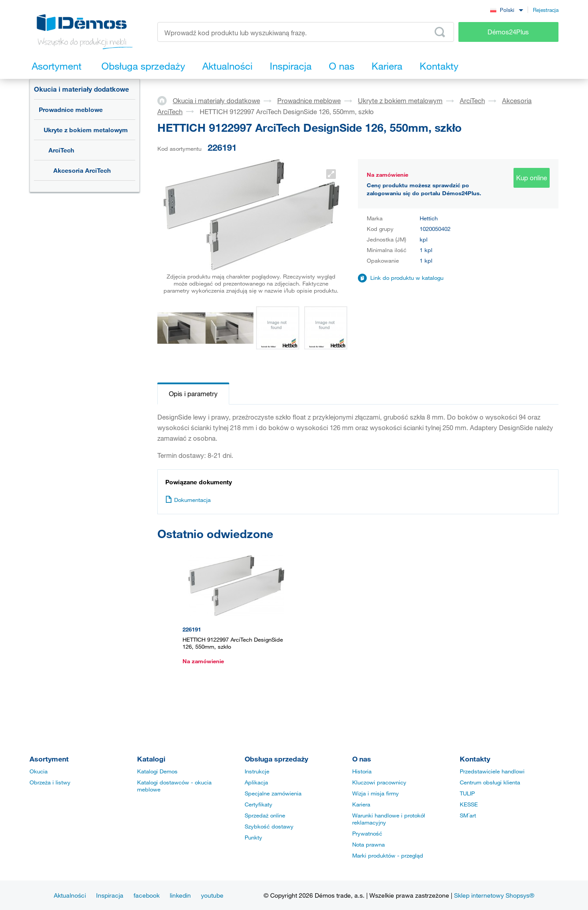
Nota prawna (368, 844)
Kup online (532, 178)
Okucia (39, 771)
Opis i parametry (193, 394)
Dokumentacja (188, 500)
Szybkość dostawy (269, 826)
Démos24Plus (508, 32)
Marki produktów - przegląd (388, 855)
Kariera (361, 804)
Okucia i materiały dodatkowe (82, 89)
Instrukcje (257, 771)
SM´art (468, 815)
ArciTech (61, 150)
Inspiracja (110, 895)
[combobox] (506, 9)
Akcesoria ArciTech (82, 170)
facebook (147, 895)
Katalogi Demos (157, 771)
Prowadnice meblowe (71, 110)
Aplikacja (256, 782)
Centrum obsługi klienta (490, 782)
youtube (212, 895)
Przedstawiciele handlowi (492, 771)
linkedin (180, 895)
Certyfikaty (259, 804)
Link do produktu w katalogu (407, 278)
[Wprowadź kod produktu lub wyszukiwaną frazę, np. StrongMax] (306, 32)
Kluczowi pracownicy (379, 782)
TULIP (467, 793)
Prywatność (367, 833)
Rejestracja (546, 10)
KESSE (469, 804)
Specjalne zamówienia (273, 793)
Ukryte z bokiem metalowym (86, 130)
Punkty (253, 837)
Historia (362, 771)
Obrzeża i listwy (50, 782)
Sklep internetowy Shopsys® (494, 895)
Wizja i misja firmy (376, 793)
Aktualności (70, 895)
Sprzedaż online (265, 815)
